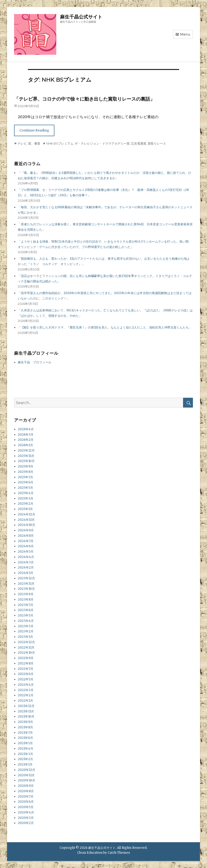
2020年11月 (26, 775)
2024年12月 (26, 514)
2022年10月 (26, 653)
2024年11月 (26, 520)
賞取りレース (157, 143)
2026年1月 (25, 445)
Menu (185, 34)
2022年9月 (26, 658)
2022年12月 (26, 642)
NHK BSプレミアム (60, 143)
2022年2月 (26, 695)
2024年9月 (26, 530)
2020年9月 (26, 786)
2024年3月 (26, 562)
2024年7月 (26, 541)
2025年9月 (26, 466)
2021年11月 (26, 711)
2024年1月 (26, 573)
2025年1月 (25, 509)
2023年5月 (26, 615)
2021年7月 (25, 733)
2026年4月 (26, 429)
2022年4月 (26, 685)
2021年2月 (25, 759)
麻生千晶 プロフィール (35, 362)
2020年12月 (26, 770)
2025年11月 (26, 456)
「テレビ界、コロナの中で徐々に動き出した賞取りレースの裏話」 (84, 99)
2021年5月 (25, 743)
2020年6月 (26, 802)
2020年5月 (26, 807)
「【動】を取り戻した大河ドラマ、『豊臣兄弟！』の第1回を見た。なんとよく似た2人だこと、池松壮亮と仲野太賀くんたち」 (105, 327)
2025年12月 (26, 450)
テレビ (22, 143)
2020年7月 (26, 797)
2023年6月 (26, 610)
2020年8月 (26, 791)
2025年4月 (26, 493)
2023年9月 (26, 594)
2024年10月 (26, 525)
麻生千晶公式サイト (81, 17)
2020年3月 (26, 818)
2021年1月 (25, 764)
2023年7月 (26, 605)
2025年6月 (26, 482)
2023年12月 (26, 578)
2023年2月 (26, 631)
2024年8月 (26, 536)
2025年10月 (26, 461)
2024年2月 (26, 567)
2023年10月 (26, 589)
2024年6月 (26, 546)
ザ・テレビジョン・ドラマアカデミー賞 (102, 143)
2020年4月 (26, 812)
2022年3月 (26, 690)
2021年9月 (25, 722)
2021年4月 (26, 749)
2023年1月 (25, 637)
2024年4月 (26, 557)
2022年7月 (26, 669)
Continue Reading (34, 130)
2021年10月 (26, 717)
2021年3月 (25, 754)
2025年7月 (25, 477)
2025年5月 (25, 488)
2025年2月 (26, 504)
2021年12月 (26, 706)
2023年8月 (26, 600)
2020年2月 (26, 823)
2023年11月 (26, 584)
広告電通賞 (139, 143)
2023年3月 (26, 626)
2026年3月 (26, 435)
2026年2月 (26, 440)
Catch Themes (119, 853)
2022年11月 (26, 647)
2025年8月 (26, 472)
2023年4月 (26, 621)
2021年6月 (25, 738)
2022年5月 (26, 679)
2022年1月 (25, 701)
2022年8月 (26, 663)
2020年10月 (26, 780)
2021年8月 (25, 727)
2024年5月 (26, 552)
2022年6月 (26, 674)
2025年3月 (26, 498)
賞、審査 (34, 143)
